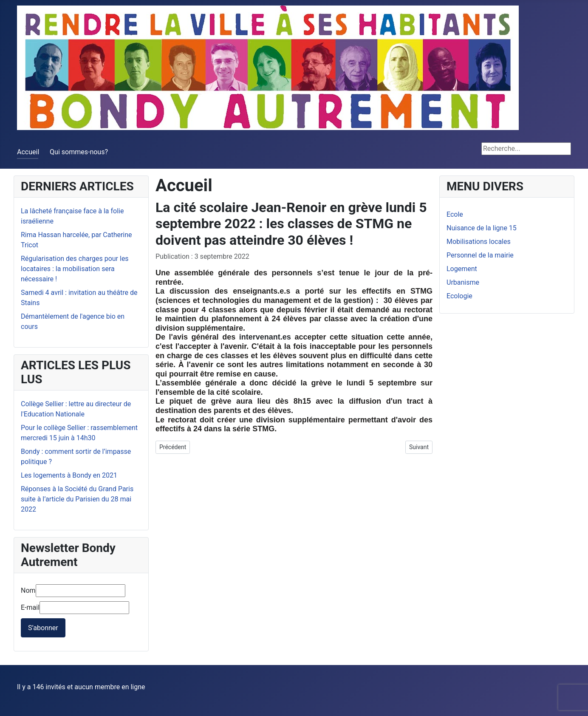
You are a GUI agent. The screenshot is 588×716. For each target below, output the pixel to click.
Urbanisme (463, 282)
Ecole (455, 214)
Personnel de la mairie (480, 255)
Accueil (28, 152)
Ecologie (459, 296)
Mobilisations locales (479, 242)
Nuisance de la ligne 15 (482, 228)
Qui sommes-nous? (79, 152)
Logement (462, 269)
